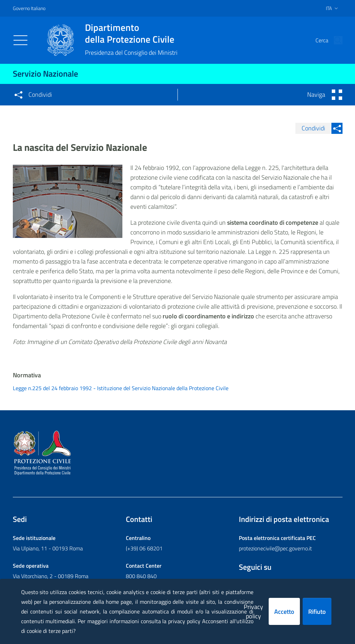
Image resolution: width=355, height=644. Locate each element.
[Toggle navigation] (20, 40)
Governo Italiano (29, 8)
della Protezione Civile (131, 33)
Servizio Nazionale (45, 74)
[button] (334, 40)
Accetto (284, 612)
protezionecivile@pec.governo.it (275, 548)
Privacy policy (253, 611)
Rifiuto (317, 612)
